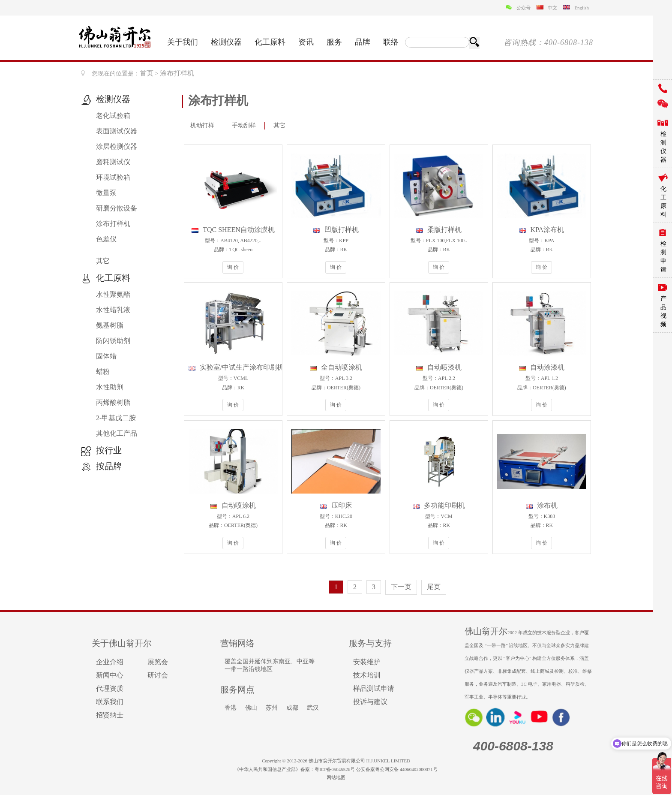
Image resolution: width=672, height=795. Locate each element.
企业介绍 (110, 662)
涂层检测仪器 (117, 146)
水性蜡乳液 (113, 310)
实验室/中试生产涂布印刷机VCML (246, 367)
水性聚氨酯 (113, 294)
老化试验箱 (113, 116)
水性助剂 (110, 387)
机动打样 (202, 125)
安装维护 (367, 662)
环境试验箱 (113, 177)
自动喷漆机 (439, 367)
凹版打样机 (336, 230)
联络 (391, 42)
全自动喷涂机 (336, 367)
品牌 (363, 42)
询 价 (233, 267)
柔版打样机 (439, 230)
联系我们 (110, 702)
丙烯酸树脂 (113, 402)
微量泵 (106, 193)
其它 (103, 261)
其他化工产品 (117, 433)
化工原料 (270, 42)
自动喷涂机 (233, 505)
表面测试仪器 (117, 131)
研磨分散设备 (117, 208)
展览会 (158, 662)
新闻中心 (110, 675)
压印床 (336, 505)
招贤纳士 (110, 715)
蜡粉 (103, 372)
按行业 (109, 450)
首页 (147, 73)
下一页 (401, 587)
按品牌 (109, 466)
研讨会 (158, 675)
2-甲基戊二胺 (116, 418)
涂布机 (542, 505)
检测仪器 (226, 42)
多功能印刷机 (439, 505)
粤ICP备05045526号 (335, 769)
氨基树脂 (110, 325)
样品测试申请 (374, 688)
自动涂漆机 (542, 367)
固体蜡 (106, 356)
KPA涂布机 (542, 230)
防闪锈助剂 (113, 341)
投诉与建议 (370, 702)
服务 (334, 42)
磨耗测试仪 (113, 162)
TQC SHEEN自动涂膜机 (233, 230)
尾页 (434, 587)
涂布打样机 (113, 224)
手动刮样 (244, 125)
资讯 (306, 42)
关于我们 (183, 42)
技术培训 (367, 675)
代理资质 (110, 688)
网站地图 (336, 777)
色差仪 (106, 239)
